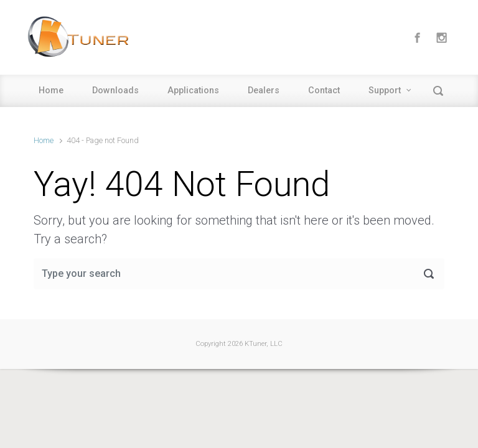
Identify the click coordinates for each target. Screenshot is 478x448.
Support (385, 91)
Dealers (264, 91)
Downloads (115, 91)
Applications (193, 91)
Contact (324, 91)
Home (51, 91)
